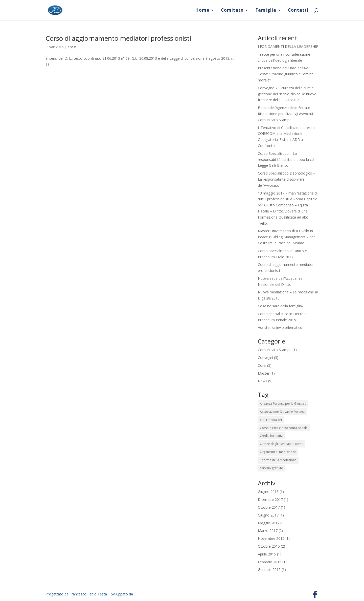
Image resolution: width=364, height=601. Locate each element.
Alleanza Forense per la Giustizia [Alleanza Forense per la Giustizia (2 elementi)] (283, 404)
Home (202, 11)
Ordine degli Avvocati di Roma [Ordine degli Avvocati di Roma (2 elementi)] (282, 444)
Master (264, 373)
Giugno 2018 (268, 492)
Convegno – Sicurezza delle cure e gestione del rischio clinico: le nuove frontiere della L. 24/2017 (287, 94)
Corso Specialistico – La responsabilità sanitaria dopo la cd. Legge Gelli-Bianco (286, 159)
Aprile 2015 (267, 554)
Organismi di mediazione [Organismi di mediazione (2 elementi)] (278, 452)
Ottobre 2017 (269, 507)
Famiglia (266, 11)
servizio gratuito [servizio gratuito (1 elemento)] (271, 468)
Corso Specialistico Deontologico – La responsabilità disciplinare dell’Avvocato (287, 179)
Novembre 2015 (271, 538)
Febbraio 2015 (270, 562)
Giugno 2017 (268, 515)
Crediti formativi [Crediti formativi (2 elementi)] (271, 436)
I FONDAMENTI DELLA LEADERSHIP (288, 46)
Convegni (265, 358)
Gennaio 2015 (269, 570)
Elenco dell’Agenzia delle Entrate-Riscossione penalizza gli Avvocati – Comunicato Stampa (287, 114)
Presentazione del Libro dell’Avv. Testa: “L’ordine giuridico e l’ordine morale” (286, 74)
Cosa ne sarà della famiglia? (281, 306)
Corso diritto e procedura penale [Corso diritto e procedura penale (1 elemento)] (284, 428)
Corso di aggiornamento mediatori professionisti (118, 38)
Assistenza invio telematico (280, 327)
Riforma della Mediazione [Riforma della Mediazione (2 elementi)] (278, 460)
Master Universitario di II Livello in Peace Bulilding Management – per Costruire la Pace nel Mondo (286, 237)
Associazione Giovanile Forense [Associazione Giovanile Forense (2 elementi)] (283, 412)
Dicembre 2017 (270, 499)
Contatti (298, 11)
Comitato (232, 11)
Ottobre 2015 (269, 546)
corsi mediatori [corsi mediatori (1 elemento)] (271, 420)
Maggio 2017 (269, 523)
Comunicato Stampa (275, 350)
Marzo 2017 (268, 531)
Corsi (72, 47)
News (263, 381)
